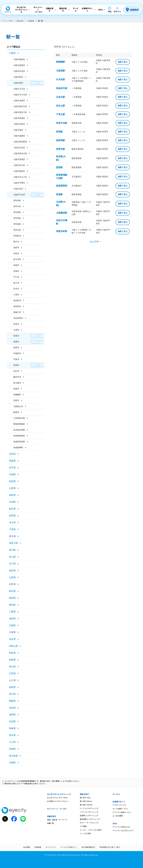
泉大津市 (17, 259)
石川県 (12, 564)
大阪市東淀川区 (20, 112)
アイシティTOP (7, 21)
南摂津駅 (61, 140)
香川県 (12, 694)
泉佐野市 (17, 300)
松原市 (16, 324)
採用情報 (38, 847)
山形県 (12, 488)
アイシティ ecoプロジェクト (123, 830)
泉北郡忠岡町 (19, 430)
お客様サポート (119, 802)
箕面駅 (59, 167)
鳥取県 (12, 653)
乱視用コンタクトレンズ (89, 815)
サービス (116, 794)
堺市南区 (17, 224)
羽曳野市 (17, 353)
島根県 (12, 660)
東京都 (12, 536)
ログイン (117, 11)
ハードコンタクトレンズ (89, 808)
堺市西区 (17, 218)
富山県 (12, 557)
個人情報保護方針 (88, 847)
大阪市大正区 (19, 89)
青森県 (12, 461)
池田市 (16, 248)
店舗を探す (20, 21)
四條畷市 (17, 395)
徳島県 (12, 687)
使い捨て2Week (86, 801)
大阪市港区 (18, 83)
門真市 (16, 359)
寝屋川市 (17, 312)
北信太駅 (61, 97)
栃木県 (12, 509)
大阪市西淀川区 (20, 106)
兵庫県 (12, 632)
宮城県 (12, 474)
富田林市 (17, 306)
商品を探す (84, 794)
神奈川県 (13, 543)
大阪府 (12, 53)
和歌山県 (13, 646)
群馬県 (12, 516)
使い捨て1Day (85, 797)
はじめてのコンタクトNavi (57, 797)
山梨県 (12, 577)
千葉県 (12, 529)
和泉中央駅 (62, 123)
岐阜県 (12, 591)
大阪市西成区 (19, 159)
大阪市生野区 (19, 124)
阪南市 (16, 412)
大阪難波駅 (62, 213)
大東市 (16, 330)
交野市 (16, 400)
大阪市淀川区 (19, 165)
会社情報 (27, 847)
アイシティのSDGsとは (121, 827)
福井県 (12, 571)
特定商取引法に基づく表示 (110, 847)
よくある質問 (118, 816)
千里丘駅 (61, 114)
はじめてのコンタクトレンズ (59, 794)
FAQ (110, 11)
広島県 (12, 673)
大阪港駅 (61, 71)
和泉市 (16, 336)
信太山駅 (61, 106)
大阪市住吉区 (19, 148)
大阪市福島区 (19, 65)
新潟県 (12, 550)
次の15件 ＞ (96, 242)
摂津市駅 (61, 149)
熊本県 (12, 735)
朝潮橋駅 (61, 62)
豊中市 (16, 242)
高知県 (12, 708)
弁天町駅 (61, 79)
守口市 (16, 277)
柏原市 (16, 348)
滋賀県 (12, 619)
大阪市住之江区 (20, 177)
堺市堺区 (17, 201)
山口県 (12, 680)
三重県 (12, 612)
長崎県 (12, 728)
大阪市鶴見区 (19, 171)
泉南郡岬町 (18, 448)
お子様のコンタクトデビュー (58, 801)
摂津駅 (59, 132)
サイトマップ (51, 847)
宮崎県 (12, 749)
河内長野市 (18, 318)
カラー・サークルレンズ (89, 823)
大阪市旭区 (18, 130)
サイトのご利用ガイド (69, 847)
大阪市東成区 (19, 118)
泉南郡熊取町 (19, 436)
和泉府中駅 (62, 88)
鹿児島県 (13, 756)
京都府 (12, 625)
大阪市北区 (18, 189)
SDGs (115, 823)
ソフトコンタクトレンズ (89, 812)
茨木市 (16, 289)
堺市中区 (17, 206)
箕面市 (16, 342)
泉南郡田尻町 (19, 442)
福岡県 (12, 715)
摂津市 (16, 365)
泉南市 (16, 389)
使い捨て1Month (86, 805)
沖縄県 (12, 763)
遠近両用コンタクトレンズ (90, 819)
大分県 (12, 742)
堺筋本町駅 (62, 231)
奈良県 (12, 639)
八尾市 (16, 295)
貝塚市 (16, 271)
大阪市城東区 (19, 136)
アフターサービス (119, 805)
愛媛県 (12, 701)
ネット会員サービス (120, 809)
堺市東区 (17, 212)
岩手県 (12, 468)
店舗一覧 (50, 823)
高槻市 (16, 265)
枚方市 (16, 283)
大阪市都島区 (19, 59)
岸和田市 (17, 236)
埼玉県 (12, 522)
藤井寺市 (17, 377)
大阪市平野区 (19, 183)
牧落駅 (59, 194)
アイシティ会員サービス (122, 812)
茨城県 (12, 502)
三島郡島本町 (19, 418)
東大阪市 (17, 383)
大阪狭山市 (18, 406)
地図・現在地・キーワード (57, 820)
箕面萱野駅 (62, 186)
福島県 (12, 495)
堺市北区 (17, 230)
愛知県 (12, 605)
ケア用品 (83, 826)
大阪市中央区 (19, 195)
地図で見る (123, 62)
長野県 (12, 584)
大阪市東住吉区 (20, 153)
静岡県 (12, 598)
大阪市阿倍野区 (20, 142)
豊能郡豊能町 (19, 424)
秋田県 (12, 481)
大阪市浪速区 (19, 101)
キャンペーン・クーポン (57, 809)
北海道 (12, 454)
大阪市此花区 (19, 71)
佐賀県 (12, 721)
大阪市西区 (18, 77)
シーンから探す (86, 833)
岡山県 (12, 667)
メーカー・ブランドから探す (91, 830)
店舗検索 (134, 10)
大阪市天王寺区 (20, 95)
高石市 (16, 371)
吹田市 (16, 253)
